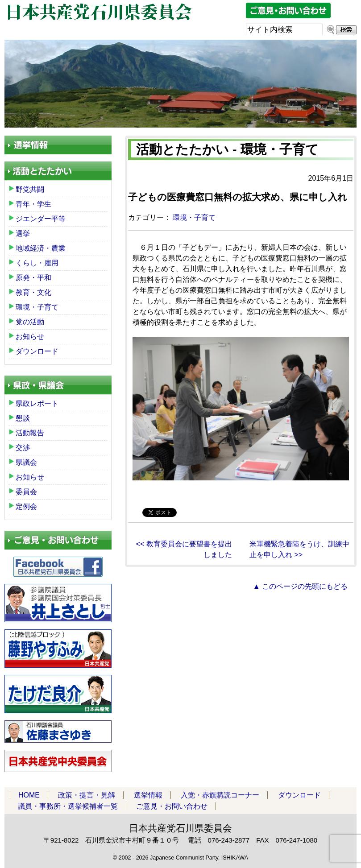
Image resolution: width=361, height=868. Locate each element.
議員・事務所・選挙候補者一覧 (68, 806)
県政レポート (37, 403)
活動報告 (30, 433)
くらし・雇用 (37, 263)
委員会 (26, 492)
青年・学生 (33, 204)
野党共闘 (30, 189)
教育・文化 (33, 292)
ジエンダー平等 (41, 219)
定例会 (26, 506)
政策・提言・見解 (87, 795)
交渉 (23, 448)
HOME (29, 795)
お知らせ (30, 337)
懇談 (23, 418)
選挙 (23, 234)
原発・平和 (33, 278)
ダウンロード (37, 351)
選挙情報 (148, 795)
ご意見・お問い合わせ (172, 806)
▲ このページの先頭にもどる (300, 586)
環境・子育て (194, 217)
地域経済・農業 (41, 248)
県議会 (26, 462)
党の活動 (30, 322)
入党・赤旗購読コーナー (220, 795)
